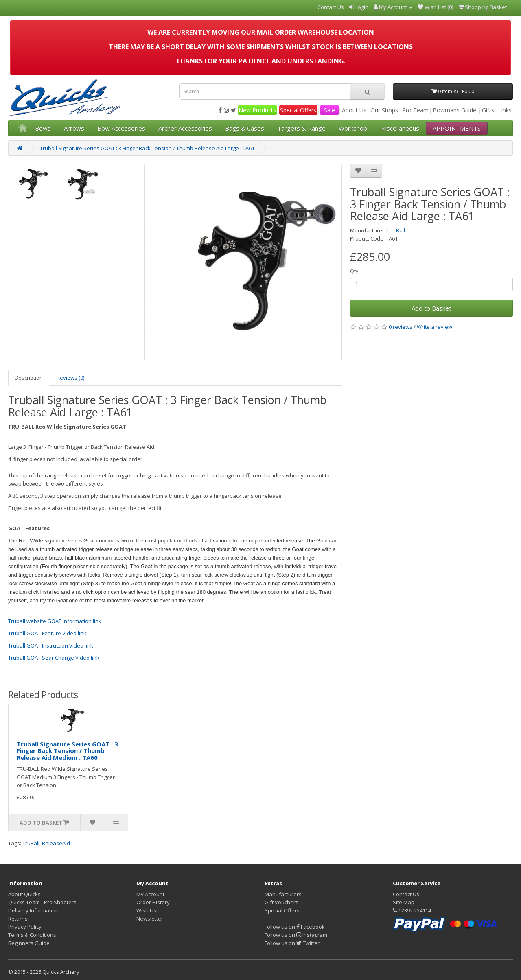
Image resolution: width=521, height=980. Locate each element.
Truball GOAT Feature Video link (47, 633)
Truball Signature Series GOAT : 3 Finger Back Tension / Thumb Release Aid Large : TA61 (147, 148)
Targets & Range (301, 128)
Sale (329, 110)
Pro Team (415, 110)
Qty (354, 271)
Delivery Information (33, 910)
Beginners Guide (29, 943)
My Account (150, 894)
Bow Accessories (121, 128)
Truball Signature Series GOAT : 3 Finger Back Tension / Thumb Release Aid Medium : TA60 (67, 751)
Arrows (74, 128)
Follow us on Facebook (295, 927)
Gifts (488, 110)
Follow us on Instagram (296, 935)
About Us (354, 110)
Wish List (147, 910)
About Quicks (24, 894)
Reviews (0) (70, 378)
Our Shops (384, 110)
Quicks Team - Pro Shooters (42, 902)
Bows (43, 128)
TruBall (31, 843)
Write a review (435, 327)
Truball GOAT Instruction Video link (51, 645)
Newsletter (150, 919)
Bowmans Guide (454, 110)
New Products (257, 110)
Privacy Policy (25, 927)
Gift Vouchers (281, 902)
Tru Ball (396, 230)
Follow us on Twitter (292, 943)
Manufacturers (283, 894)
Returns (18, 919)
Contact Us (406, 894)
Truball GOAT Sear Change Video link (54, 658)
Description (29, 378)
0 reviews (401, 327)
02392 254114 (412, 910)
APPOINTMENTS (457, 128)
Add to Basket (431, 308)
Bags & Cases (245, 128)
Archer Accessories (185, 128)
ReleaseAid (56, 843)
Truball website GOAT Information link (55, 621)
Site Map (404, 902)
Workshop (353, 128)
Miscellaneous (400, 128)
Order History (153, 902)
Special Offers (298, 110)
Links (505, 110)
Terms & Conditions (32, 935)
